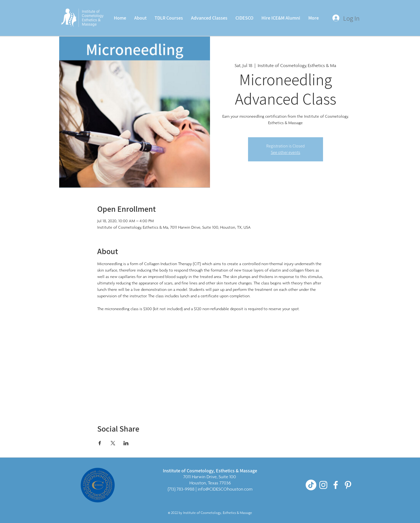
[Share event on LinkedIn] (126, 443)
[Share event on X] (113, 443)
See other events (286, 152)
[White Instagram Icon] (323, 485)
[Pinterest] (348, 485)
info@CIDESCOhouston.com (225, 489)
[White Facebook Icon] (336, 485)
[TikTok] (311, 485)
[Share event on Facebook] (100, 443)
